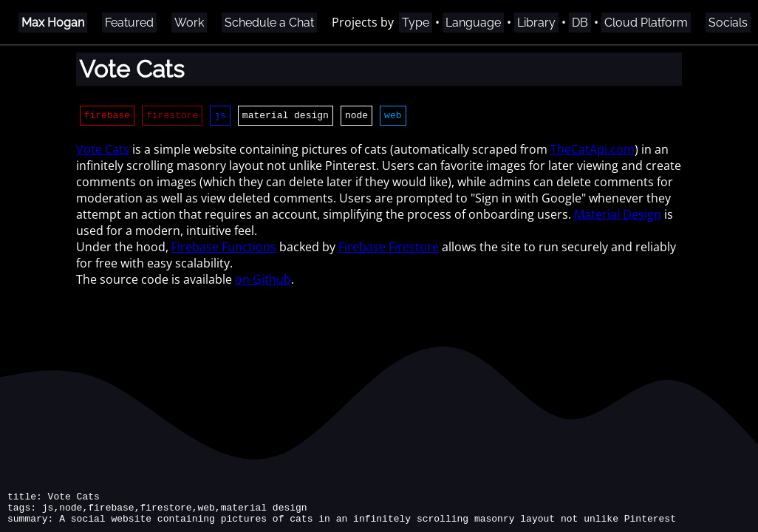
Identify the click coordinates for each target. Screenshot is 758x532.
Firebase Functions (224, 249)
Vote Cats (103, 151)
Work (189, 23)
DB (580, 23)
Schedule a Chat (269, 23)
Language (473, 23)
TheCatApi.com (593, 151)
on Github (263, 282)
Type (416, 23)
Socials (728, 23)
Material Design (618, 216)
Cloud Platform (646, 23)
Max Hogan (53, 23)
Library (536, 23)
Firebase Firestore (389, 249)
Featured (129, 23)
